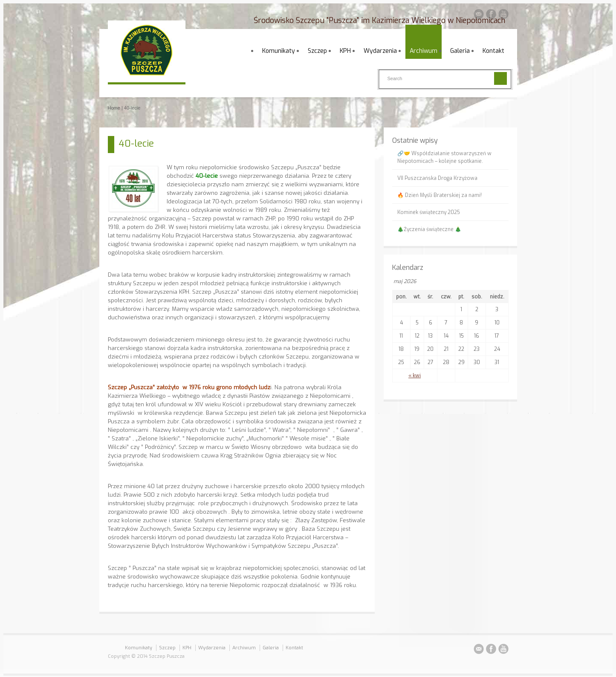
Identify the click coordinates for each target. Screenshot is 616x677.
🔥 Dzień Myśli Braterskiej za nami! (440, 195)
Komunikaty (279, 51)
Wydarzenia (380, 51)
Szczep (317, 51)
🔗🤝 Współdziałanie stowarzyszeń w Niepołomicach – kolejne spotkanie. (444, 157)
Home (114, 108)
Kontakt (493, 51)
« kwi (415, 376)
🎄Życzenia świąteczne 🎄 (429, 229)
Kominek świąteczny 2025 (429, 212)
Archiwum (424, 51)
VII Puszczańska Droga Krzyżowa (437, 178)
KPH (345, 51)
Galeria (460, 51)
